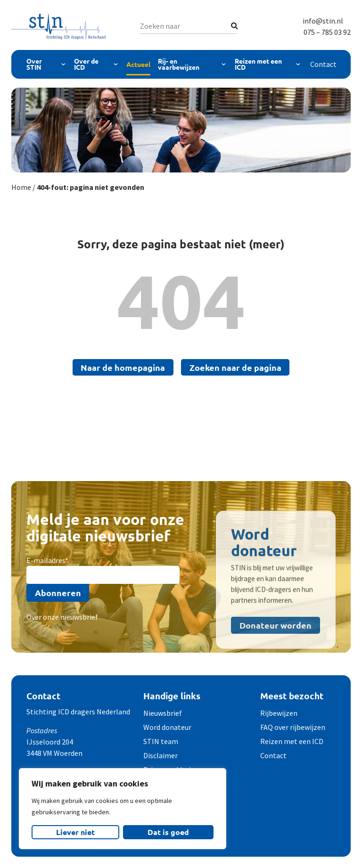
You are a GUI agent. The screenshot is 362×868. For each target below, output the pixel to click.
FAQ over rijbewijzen (293, 727)
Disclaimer (160, 755)
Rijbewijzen (279, 713)
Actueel (138, 64)
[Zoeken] (234, 26)
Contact (323, 64)
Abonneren (58, 593)
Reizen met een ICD (258, 64)
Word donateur (167, 727)
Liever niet (75, 832)
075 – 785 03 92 (327, 32)
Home (21, 187)
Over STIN (34, 64)
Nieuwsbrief (163, 713)
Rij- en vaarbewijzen (179, 64)
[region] (123, 809)
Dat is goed (168, 832)
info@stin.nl (323, 21)
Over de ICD (86, 64)
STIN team (161, 741)
